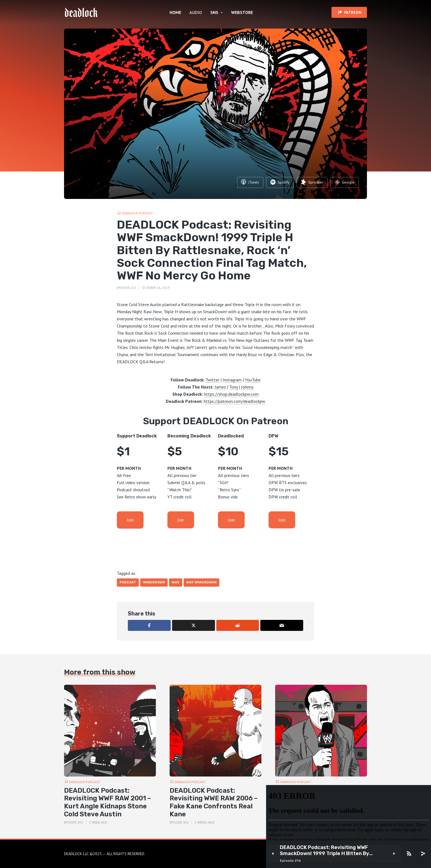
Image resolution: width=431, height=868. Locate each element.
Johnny (247, 387)
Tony (234, 387)
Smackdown (154, 582)
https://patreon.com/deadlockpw (234, 401)
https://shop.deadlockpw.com (231, 394)
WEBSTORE (242, 12)
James (220, 387)
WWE (176, 582)
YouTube (253, 380)
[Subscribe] (409, 854)
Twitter (212, 380)
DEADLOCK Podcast (137, 213)
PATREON (353, 12)
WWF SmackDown (201, 582)
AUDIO (196, 12)
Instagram (232, 380)
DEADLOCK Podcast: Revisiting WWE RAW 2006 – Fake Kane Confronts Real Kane (214, 802)
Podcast (128, 582)
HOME (175, 12)
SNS (214, 12)
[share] (423, 854)
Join (130, 520)
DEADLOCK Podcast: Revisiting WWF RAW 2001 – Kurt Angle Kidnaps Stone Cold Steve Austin (107, 802)
